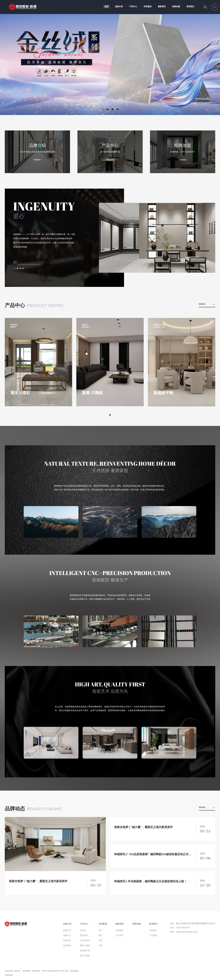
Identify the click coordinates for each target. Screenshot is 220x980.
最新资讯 (162, 6)
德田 (23, 9)
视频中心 (67, 935)
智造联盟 (74, 971)
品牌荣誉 (67, 945)
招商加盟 (176, 6)
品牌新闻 (119, 930)
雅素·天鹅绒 (85, 945)
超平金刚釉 (85, 956)
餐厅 (101, 935)
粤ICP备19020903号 (51, 971)
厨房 (101, 945)
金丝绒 (83, 930)
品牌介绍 (119, 6)
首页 (106, 6)
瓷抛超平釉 (85, 951)
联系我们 (190, 6)
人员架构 (153, 935)
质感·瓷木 (84, 935)
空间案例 (147, 6)
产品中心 (133, 6)
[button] (102, 109)
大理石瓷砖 (85, 940)
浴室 (101, 940)
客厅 (101, 930)
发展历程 (67, 940)
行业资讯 (119, 935)
